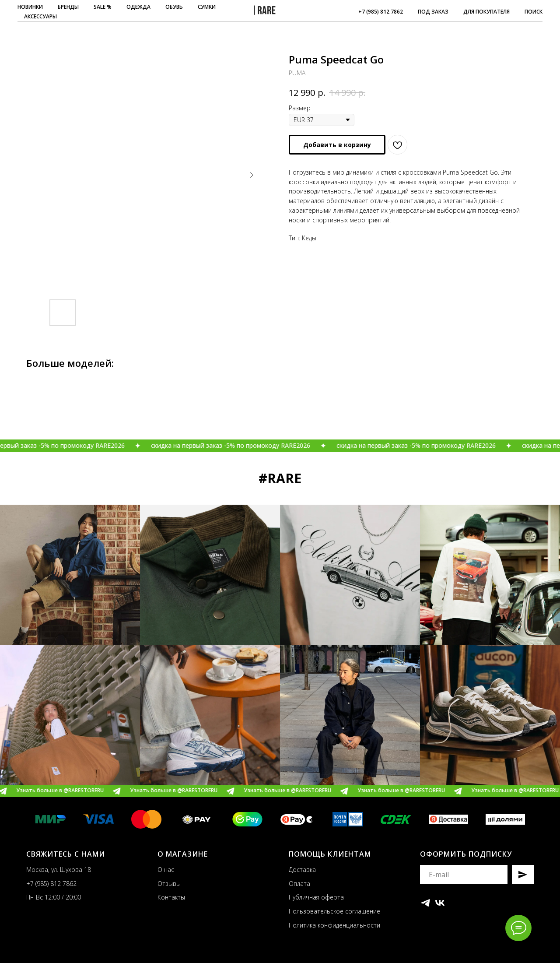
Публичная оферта (316, 897)
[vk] (440, 903)
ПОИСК (534, 12)
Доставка (302, 870)
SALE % (103, 7)
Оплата (299, 884)
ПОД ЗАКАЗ (433, 12)
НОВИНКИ (30, 7)
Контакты (171, 897)
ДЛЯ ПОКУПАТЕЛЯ (486, 12)
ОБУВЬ (174, 7)
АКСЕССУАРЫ (40, 16)
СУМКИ (207, 7)
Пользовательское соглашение (334, 911)
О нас (166, 870)
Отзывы (169, 884)
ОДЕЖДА (138, 7)
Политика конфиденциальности (334, 925)
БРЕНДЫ (68, 7)
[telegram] (425, 903)
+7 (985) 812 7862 (381, 12)
